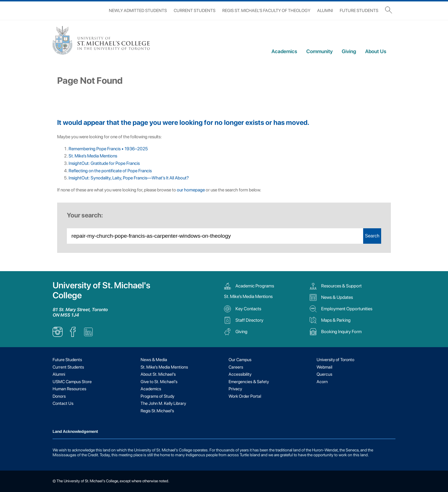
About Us (376, 51)
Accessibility (240, 374)
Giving (349, 51)
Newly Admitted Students (138, 11)
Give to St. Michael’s (159, 382)
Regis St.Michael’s (157, 411)
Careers (236, 367)
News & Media (154, 360)
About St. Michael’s (158, 374)
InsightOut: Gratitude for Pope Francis (104, 163)
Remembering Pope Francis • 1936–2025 (108, 149)
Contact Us (63, 403)
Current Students (195, 11)
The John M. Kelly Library (163, 403)
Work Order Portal (245, 396)
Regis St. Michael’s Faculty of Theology (266, 11)
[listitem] (58, 335)
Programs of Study (157, 396)
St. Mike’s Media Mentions (93, 156)
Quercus (324, 374)
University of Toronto (335, 360)
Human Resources (69, 389)
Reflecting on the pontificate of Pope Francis (111, 171)
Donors (59, 396)
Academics (284, 51)
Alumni (325, 11)
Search (372, 236)
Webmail (324, 367)
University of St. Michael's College (101, 290)
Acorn (322, 382)
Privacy (235, 389)
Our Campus (240, 360)
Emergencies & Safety (249, 382)
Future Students (359, 11)
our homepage (191, 190)
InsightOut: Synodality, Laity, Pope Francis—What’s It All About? (129, 178)
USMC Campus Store (72, 382)
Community (319, 51)
